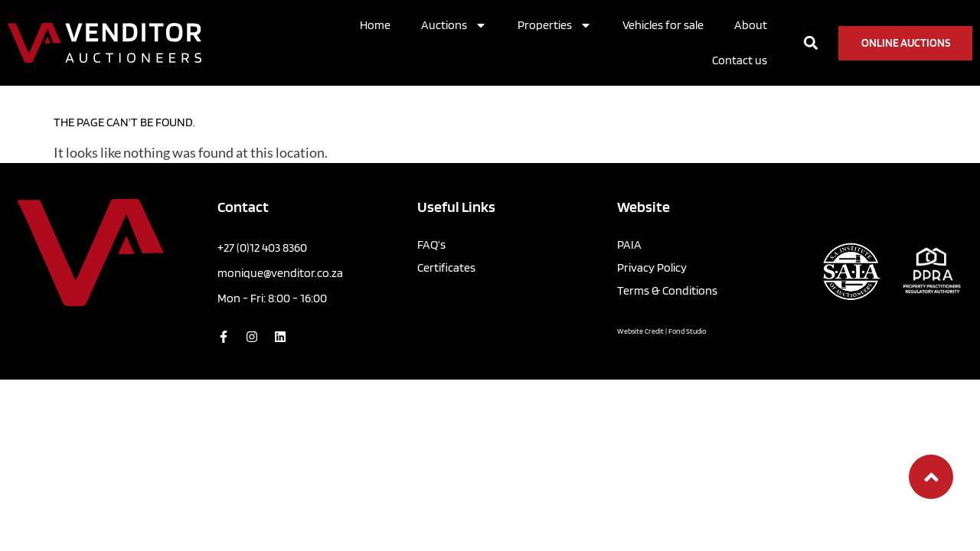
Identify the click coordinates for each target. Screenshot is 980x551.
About (751, 25)
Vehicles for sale (663, 25)
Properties (555, 25)
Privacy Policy (652, 267)
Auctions (454, 25)
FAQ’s (431, 245)
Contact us (740, 60)
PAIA (629, 245)
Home (375, 25)
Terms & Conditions (667, 290)
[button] (811, 43)
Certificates (446, 267)
